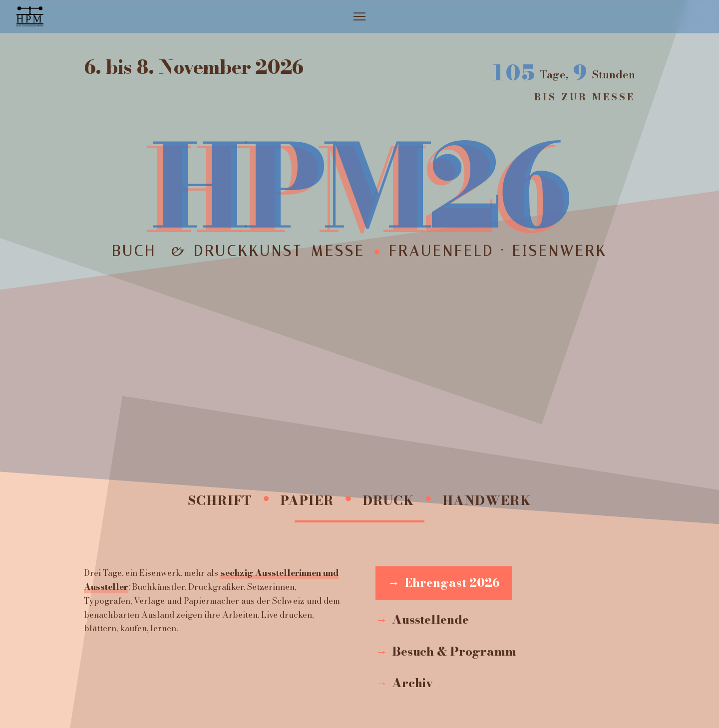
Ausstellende (430, 619)
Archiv (412, 683)
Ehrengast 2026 (452, 583)
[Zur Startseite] (30, 16)
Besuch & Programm (454, 651)
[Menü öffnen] (359, 16)
